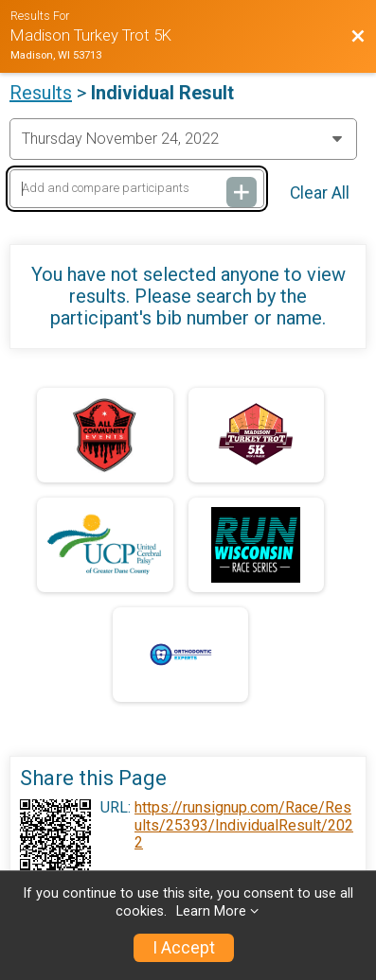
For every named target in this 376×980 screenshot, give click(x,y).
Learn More (211, 911)
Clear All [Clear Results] (320, 193)
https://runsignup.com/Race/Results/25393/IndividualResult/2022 (244, 825)
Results (41, 93)
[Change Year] (183, 139)
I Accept (184, 948)
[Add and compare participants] (137, 189)
